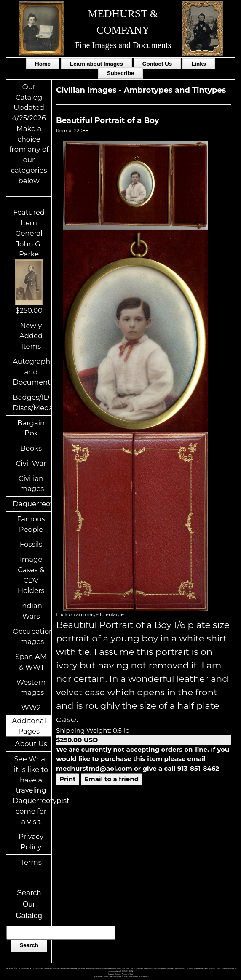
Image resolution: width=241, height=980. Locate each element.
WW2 (31, 708)
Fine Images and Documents (123, 45)
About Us (31, 744)
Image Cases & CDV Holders (31, 575)
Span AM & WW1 (31, 662)
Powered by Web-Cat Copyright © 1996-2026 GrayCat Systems (121, 976)
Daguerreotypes (32, 504)
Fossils (31, 544)
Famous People (31, 524)
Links (199, 64)
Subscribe (121, 73)
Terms (31, 862)
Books (31, 448)
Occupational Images (32, 637)
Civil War (31, 463)
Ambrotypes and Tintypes (175, 90)
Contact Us (157, 64)
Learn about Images (96, 64)
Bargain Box (31, 428)
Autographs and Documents (32, 372)
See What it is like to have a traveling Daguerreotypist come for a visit (32, 790)
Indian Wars (31, 611)
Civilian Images (31, 484)
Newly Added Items (31, 336)
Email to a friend (111, 779)
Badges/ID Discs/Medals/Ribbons (32, 402)
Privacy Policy (31, 842)
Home (43, 64)
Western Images (31, 688)
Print (68, 779)
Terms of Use (127, 974)
